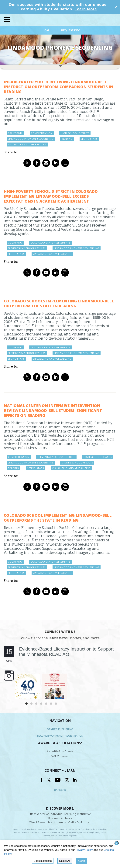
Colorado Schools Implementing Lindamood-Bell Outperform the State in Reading (59, 303)
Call (48, 30)
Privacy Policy (84, 850)
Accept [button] (82, 861)
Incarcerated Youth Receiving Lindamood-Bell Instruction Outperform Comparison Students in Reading (58, 87)
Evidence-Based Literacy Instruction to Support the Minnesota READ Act (66, 652)
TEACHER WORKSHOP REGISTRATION (60, 736)
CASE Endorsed (60, 756)
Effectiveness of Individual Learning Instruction (60, 814)
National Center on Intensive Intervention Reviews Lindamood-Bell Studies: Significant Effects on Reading (53, 410)
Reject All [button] (65, 861)
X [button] (117, 843)
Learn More (86, 9)
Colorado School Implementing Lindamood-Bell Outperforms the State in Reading (58, 518)
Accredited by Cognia (60, 751)
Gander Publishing (60, 729)
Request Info (71, 30)
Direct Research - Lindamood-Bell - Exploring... (60, 822)
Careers (60, 790)
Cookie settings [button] (43, 861)
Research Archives (60, 818)
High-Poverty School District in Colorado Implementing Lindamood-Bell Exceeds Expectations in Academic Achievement (51, 196)
